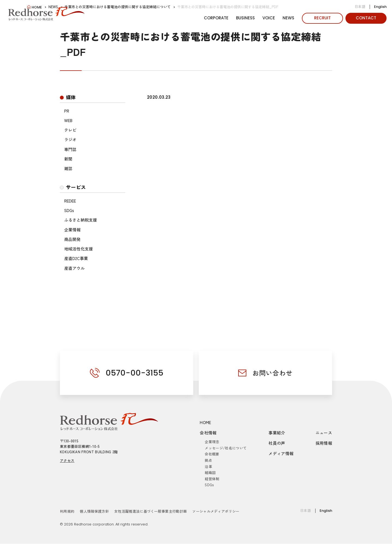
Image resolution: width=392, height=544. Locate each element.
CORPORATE (216, 18)
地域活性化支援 (79, 249)
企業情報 (72, 230)
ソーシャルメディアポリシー (216, 511)
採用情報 (324, 443)
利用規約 (67, 511)
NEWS (288, 18)
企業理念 (212, 442)
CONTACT (366, 18)
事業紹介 (277, 433)
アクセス (67, 461)
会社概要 (212, 454)
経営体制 (212, 479)
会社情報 (208, 433)
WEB (68, 120)
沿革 (208, 466)
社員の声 (277, 443)
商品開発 (72, 239)
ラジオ (70, 139)
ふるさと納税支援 (81, 220)
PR (67, 111)
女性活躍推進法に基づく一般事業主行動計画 (151, 511)
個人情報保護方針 (94, 511)
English (380, 7)
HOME (206, 423)
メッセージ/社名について (226, 448)
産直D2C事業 (76, 258)
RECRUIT (322, 18)
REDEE (70, 201)
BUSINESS (245, 18)
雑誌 (68, 168)
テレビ (70, 130)
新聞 (68, 159)
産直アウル (74, 268)
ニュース (324, 433)
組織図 (210, 472)
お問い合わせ (272, 373)
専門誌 (70, 149)
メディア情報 (281, 454)
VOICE (269, 18)
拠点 (208, 460)
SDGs (69, 210)
